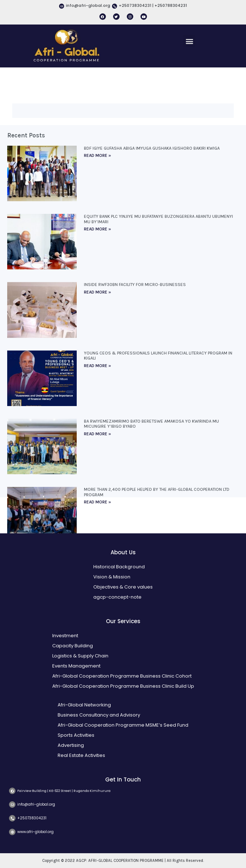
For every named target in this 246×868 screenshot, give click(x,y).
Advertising (71, 745)
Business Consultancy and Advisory (99, 715)
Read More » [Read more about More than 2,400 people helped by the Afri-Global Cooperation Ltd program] (97, 502)
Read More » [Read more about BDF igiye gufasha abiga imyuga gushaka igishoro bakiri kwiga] (97, 155)
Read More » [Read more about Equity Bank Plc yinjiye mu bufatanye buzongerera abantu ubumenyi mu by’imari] (97, 229)
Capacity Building (73, 646)
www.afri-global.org (35, 832)
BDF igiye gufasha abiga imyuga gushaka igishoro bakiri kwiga (152, 148)
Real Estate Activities (81, 755)
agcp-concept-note (117, 597)
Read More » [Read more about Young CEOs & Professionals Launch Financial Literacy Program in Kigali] (97, 366)
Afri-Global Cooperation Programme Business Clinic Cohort (122, 676)
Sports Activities (76, 735)
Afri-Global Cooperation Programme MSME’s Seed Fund (123, 725)
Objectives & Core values (123, 587)
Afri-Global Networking (84, 705)
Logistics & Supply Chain (80, 656)
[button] (189, 41)
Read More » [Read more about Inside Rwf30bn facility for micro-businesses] (97, 292)
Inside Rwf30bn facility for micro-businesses (135, 285)
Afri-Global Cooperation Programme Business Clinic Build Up (123, 686)
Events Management (76, 666)
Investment (65, 636)
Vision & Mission (112, 577)
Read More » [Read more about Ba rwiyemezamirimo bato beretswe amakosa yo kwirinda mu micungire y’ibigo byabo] (97, 434)
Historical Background (119, 567)
